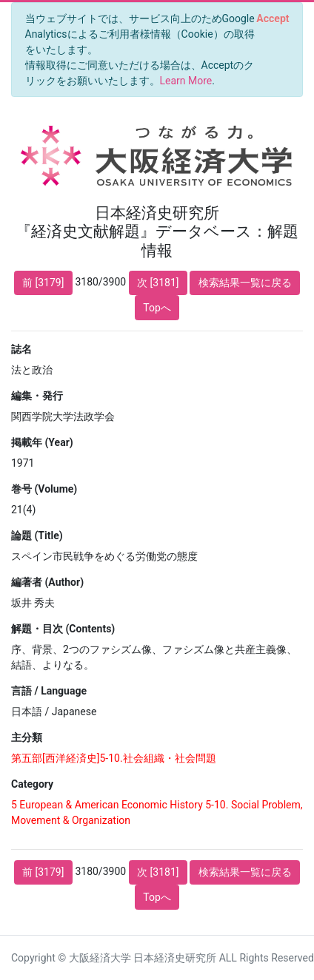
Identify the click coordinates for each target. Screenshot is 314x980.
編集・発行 (37, 396)
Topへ (157, 308)
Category (32, 784)
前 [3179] (43, 283)
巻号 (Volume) (44, 489)
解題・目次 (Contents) (63, 629)
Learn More (186, 81)
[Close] (273, 18)
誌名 (21, 349)
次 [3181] (158, 283)
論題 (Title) (37, 535)
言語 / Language (49, 691)
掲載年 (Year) (42, 442)
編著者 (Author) (47, 582)
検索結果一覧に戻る (245, 283)
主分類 (27, 737)
